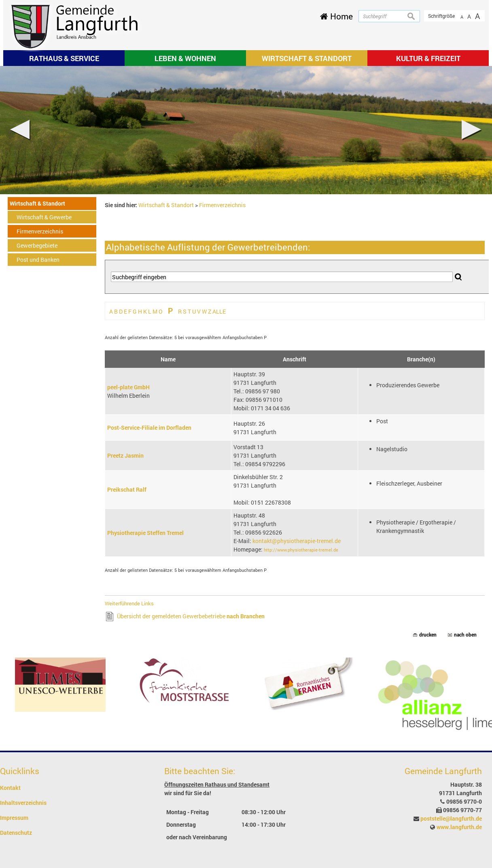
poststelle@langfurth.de (451, 818)
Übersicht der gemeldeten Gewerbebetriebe (191, 616)
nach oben (465, 635)
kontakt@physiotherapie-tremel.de (297, 541)
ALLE (219, 311)
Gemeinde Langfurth (443, 771)
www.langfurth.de (459, 827)
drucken (428, 635)
